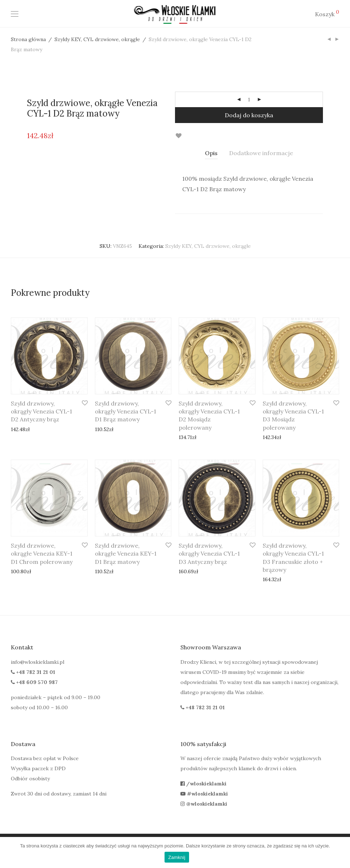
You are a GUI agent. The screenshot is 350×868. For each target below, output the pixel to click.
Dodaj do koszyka (249, 115)
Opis (211, 153)
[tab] (211, 153)
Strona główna (28, 39)
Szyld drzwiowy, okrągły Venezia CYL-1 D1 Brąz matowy (126, 411)
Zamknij (177, 857)
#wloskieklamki (204, 794)
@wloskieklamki (204, 804)
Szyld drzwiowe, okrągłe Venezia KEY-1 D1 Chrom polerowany (42, 554)
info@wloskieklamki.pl (38, 662)
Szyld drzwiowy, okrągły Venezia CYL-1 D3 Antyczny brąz (209, 554)
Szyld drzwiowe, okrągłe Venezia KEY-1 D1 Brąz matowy (126, 554)
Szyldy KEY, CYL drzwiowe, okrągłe (97, 39)
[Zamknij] (341, 852)
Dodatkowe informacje (261, 153)
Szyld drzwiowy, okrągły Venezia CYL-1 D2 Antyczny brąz (41, 411)
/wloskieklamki (204, 784)
